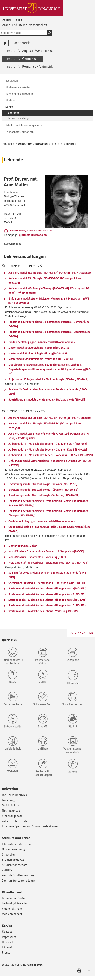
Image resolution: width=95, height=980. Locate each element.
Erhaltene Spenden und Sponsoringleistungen (30, 826)
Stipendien (9, 854)
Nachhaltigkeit (11, 810)
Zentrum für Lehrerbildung (19, 880)
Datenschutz (10, 942)
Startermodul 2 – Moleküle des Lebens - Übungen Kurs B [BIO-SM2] (47, 594)
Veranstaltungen (12, 909)
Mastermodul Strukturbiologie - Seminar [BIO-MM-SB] (39, 348)
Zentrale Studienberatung (18, 875)
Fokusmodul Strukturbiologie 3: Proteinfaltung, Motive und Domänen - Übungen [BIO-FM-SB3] (49, 513)
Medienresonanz (12, 914)
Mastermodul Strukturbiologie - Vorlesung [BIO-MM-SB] (40, 359)
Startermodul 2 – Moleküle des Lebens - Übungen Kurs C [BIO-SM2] (47, 600)
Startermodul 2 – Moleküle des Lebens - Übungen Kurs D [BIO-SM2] (47, 605)
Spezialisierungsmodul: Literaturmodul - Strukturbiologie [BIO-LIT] (46, 400)
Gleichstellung (11, 805)
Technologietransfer (14, 903)
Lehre (56, 144)
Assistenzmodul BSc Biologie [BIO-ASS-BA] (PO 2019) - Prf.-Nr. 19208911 (50, 273)
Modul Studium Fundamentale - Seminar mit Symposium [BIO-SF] (46, 551)
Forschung (8, 800)
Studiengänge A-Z (13, 859)
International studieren (16, 844)
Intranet (7, 947)
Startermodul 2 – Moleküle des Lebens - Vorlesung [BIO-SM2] (44, 611)
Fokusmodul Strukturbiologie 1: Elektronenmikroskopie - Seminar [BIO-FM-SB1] (49, 324)
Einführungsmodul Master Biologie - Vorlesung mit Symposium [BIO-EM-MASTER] (50, 463)
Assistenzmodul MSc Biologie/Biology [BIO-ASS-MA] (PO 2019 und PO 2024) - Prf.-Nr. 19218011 (49, 291)
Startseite (8, 144)
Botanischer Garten (14, 898)
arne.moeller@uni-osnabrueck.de (30, 230)
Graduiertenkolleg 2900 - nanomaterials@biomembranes (42, 342)
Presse (6, 952)
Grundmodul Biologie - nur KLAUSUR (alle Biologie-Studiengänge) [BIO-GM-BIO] (50, 529)
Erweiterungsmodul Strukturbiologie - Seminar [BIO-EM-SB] (43, 484)
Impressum (9, 937)
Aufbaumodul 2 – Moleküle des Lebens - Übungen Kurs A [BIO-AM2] (47, 444)
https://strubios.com (35, 235)
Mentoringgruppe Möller (22, 546)
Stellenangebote (12, 816)
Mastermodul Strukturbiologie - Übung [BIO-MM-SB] (38, 353)
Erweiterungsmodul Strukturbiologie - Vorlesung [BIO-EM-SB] (44, 495)
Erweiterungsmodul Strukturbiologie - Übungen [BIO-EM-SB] (43, 490)
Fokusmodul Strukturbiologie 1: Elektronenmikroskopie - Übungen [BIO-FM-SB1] (50, 334)
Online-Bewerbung (13, 849)
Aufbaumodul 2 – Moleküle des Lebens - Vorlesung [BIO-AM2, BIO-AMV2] (50, 455)
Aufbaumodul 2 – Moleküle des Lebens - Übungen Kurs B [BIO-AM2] (47, 450)
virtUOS (7, 870)
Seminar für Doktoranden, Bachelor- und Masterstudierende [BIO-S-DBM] (48, 392)
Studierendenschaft (14, 865)
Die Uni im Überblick (14, 795)
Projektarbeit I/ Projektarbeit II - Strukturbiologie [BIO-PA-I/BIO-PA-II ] (48, 379)
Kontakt (7, 931)
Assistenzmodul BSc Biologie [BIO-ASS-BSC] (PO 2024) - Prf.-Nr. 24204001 (45, 281)
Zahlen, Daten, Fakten (16, 821)
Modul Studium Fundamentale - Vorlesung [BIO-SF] (38, 557)
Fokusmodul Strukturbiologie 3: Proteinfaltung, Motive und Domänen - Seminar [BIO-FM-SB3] (49, 503)
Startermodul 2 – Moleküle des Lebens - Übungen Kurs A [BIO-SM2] (47, 589)
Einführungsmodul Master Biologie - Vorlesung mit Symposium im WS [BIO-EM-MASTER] (49, 301)
